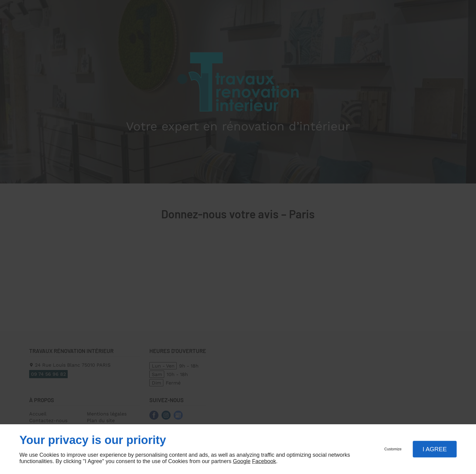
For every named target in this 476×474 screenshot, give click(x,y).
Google (242, 461)
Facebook (264, 461)
